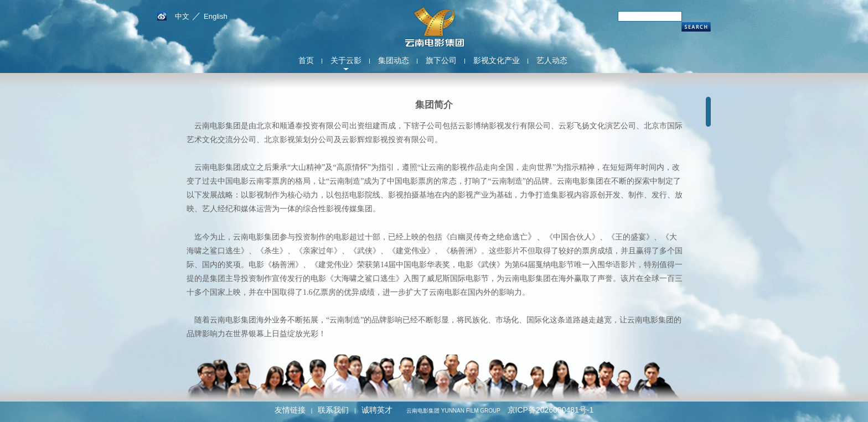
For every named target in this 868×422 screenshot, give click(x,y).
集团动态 (394, 60)
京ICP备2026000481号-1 (551, 410)
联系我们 (333, 410)
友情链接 (290, 410)
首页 (306, 60)
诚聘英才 (377, 410)
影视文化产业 (497, 60)
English (216, 16)
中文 (182, 16)
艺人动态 (552, 60)
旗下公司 (441, 60)
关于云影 (346, 60)
